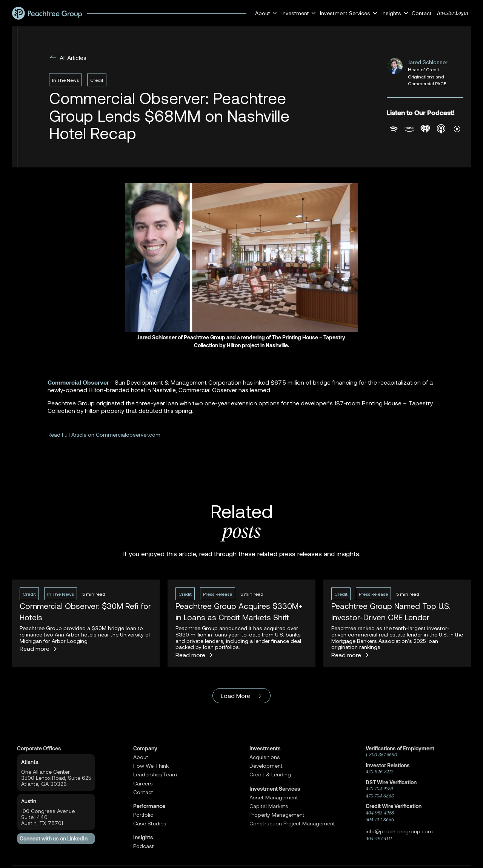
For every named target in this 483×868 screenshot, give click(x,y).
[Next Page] (241, 696)
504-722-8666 (380, 820)
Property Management (277, 815)
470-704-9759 (379, 789)
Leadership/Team (155, 774)
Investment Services (275, 789)
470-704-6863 (380, 796)
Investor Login (453, 13)
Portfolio (143, 815)
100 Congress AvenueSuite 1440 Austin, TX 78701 (48, 817)
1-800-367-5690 (381, 755)
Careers (143, 784)
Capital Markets (269, 806)
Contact (422, 13)
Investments (265, 748)
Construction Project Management (292, 824)
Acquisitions (265, 757)
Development (266, 766)
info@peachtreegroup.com (399, 831)
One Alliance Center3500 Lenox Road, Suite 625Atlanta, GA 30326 (56, 778)
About (141, 757)
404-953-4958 (380, 813)
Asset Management (274, 797)
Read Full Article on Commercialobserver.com (104, 435)
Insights (143, 837)
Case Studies (150, 824)
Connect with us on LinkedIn (54, 839)
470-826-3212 (380, 772)
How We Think (151, 766)
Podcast (144, 846)
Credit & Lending (270, 774)
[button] (265, 13)
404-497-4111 (379, 838)
